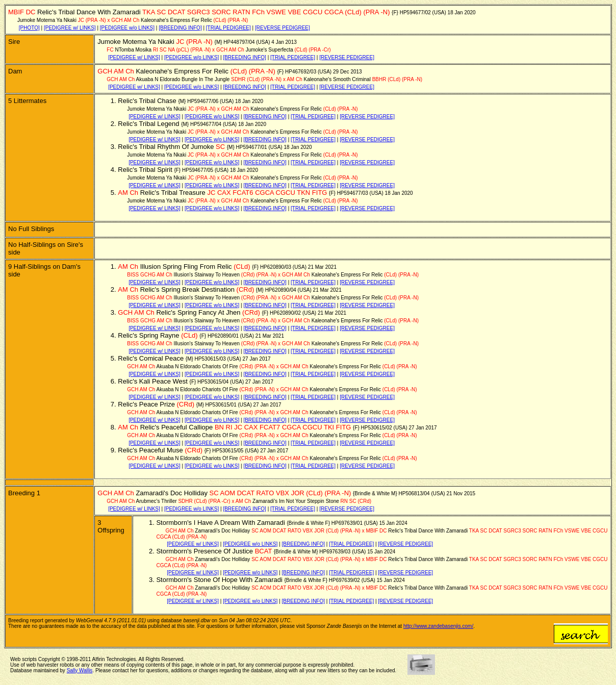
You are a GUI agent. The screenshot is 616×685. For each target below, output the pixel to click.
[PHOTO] (29, 28)
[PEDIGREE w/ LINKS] (70, 28)
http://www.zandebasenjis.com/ (438, 626)
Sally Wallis (80, 670)
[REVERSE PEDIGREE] (283, 28)
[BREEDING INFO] (180, 28)
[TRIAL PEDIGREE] (228, 28)
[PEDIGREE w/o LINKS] (127, 28)
